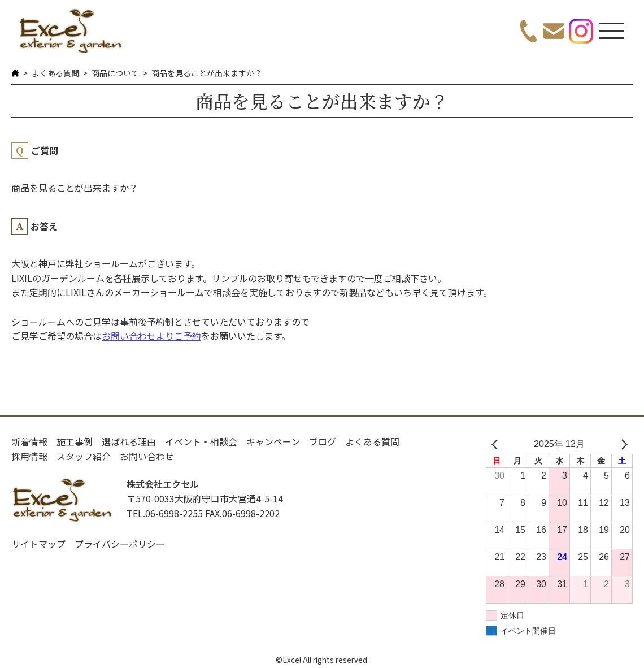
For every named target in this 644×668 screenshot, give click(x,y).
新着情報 (29, 441)
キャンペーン (273, 441)
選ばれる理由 (129, 441)
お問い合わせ (147, 456)
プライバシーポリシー (120, 544)
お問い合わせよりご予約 (151, 336)
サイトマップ (38, 544)
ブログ (323, 441)
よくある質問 (55, 73)
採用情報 (29, 456)
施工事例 (75, 441)
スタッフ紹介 (84, 456)
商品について (115, 73)
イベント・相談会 (201, 441)
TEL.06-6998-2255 (165, 513)
